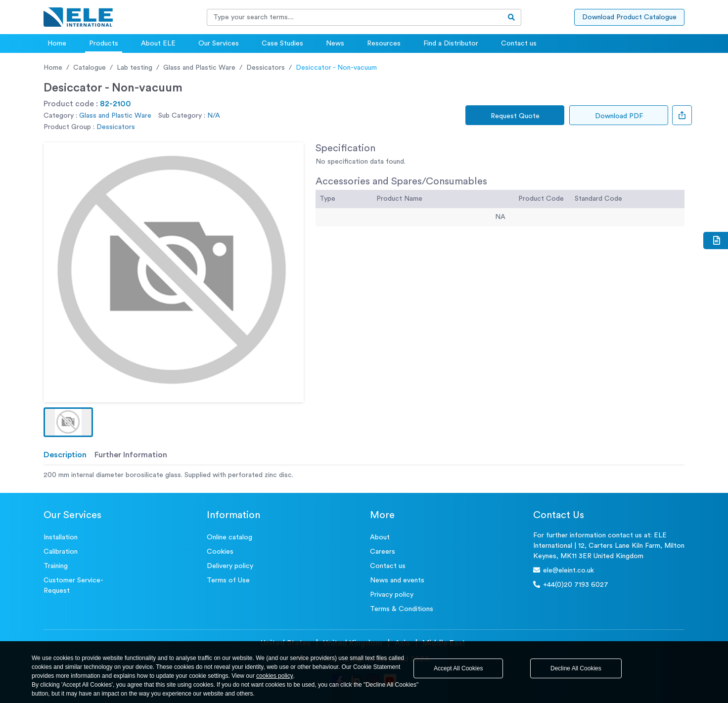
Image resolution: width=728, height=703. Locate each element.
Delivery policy (230, 566)
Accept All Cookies (458, 668)
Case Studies (282, 44)
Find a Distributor (451, 44)
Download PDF (619, 116)
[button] (68, 422)
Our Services (219, 44)
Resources (384, 44)
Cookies (220, 552)
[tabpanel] (364, 475)
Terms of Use (228, 580)
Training (56, 566)
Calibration (61, 552)
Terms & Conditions (402, 609)
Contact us (519, 44)
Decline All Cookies (576, 668)
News (335, 44)
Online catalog (229, 537)
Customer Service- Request (73, 586)
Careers (383, 552)
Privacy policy (392, 595)
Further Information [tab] (131, 455)
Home (57, 44)
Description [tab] (65, 455)
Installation (61, 537)
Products (104, 44)
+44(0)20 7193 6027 (571, 585)
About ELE (158, 44)
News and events (397, 580)
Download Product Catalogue (629, 17)
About (380, 537)
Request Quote (515, 116)
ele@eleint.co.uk (564, 570)
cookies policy (275, 676)
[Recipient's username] (355, 17)
